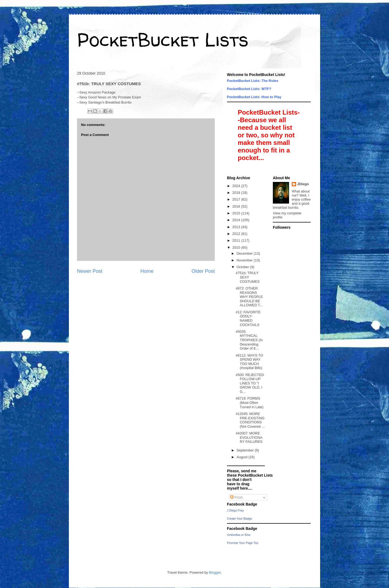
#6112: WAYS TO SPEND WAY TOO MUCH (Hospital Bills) (249, 362)
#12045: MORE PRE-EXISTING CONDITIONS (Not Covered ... (250, 420)
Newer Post (90, 271)
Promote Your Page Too (243, 543)
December (245, 253)
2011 (237, 240)
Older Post (203, 271)
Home (147, 271)
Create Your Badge (239, 519)
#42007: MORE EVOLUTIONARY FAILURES (249, 437)
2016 (237, 206)
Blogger (215, 572)
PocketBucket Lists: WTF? (249, 89)
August (243, 457)
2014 (237, 220)
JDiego (303, 184)
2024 (237, 186)
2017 (237, 199)
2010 (237, 248)
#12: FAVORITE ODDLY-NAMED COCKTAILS (248, 318)
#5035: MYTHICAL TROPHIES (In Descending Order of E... (249, 340)
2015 (237, 213)
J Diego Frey (235, 510)
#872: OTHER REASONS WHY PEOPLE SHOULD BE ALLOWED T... (249, 297)
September (246, 450)
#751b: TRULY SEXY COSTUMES (248, 277)
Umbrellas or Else (239, 535)
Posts (237, 497)
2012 (237, 234)
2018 (237, 193)
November (245, 260)
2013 (237, 227)
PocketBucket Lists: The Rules (253, 81)
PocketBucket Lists (163, 39)
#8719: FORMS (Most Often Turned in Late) (249, 403)
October (243, 267)
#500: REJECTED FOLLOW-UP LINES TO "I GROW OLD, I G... (250, 383)
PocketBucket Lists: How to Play (254, 97)
